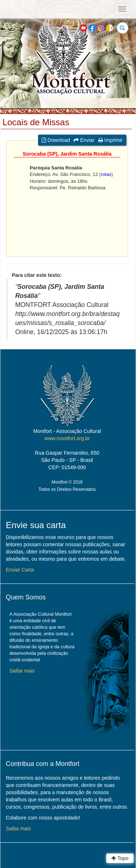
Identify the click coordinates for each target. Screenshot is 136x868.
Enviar (84, 140)
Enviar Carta (20, 570)
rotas (106, 174)
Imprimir (110, 140)
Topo (120, 858)
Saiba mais (22, 671)
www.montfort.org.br (67, 438)
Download (56, 140)
